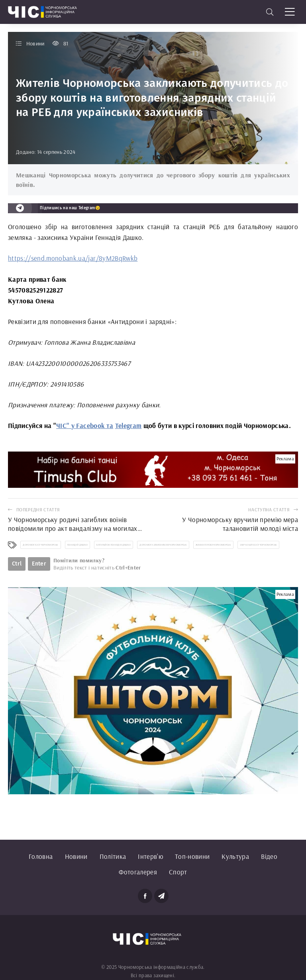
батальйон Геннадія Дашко (114, 545)
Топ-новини (192, 856)
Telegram (128, 425)
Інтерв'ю (150, 856)
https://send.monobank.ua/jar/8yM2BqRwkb (73, 258)
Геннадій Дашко (78, 545)
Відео (269, 856)
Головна (41, 856)
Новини (76, 856)
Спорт (178, 872)
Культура (235, 856)
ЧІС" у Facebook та (85, 425)
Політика (113, 856)
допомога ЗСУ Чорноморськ (40, 545)
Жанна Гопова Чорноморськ (213, 545)
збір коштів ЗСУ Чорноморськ (258, 545)
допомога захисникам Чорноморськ (163, 545)
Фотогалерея (138, 872)
